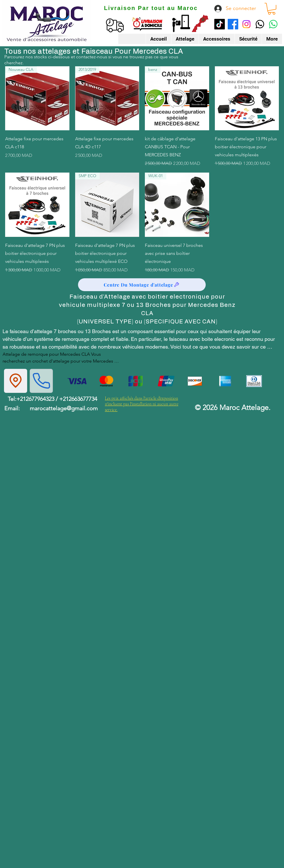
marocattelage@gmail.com (64, 408)
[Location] (16, 381)
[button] (272, 9)
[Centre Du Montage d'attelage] (142, 285)
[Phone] (41, 381)
